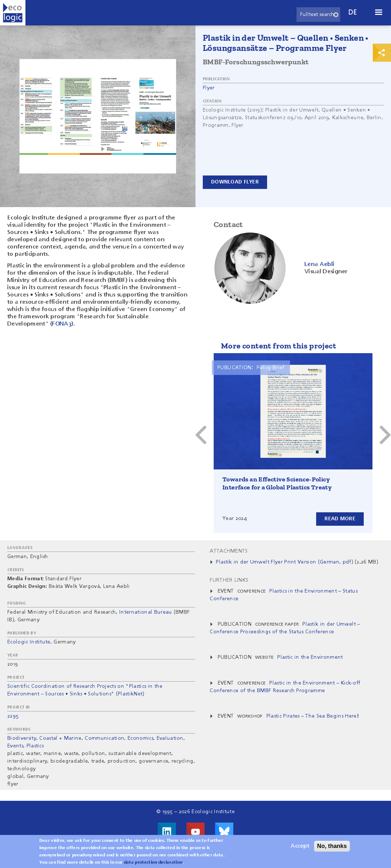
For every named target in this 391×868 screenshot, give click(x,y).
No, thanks (332, 846)
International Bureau (146, 612)
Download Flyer (235, 182)
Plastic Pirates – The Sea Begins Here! (313, 716)
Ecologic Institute (29, 642)
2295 (13, 716)
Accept (300, 846)
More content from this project (279, 346)
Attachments (229, 551)
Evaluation (170, 738)
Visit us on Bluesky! (224, 832)
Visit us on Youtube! (195, 832)
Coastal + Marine (60, 738)
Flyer (209, 88)
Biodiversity (22, 738)
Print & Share (382, 53)
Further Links (229, 580)
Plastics (35, 746)
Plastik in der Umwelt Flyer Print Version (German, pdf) (285, 562)
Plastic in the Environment (310, 657)
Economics (140, 738)
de (353, 13)
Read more (340, 519)
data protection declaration (153, 863)
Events (15, 746)
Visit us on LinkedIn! (167, 832)
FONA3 (62, 324)
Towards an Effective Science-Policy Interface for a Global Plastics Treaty (277, 483)
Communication (104, 738)
